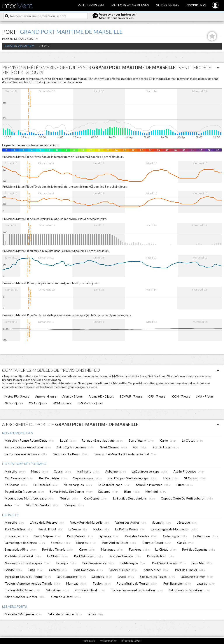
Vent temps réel (91, 5)
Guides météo (167, 5)
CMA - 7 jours (38, 403)
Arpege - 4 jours (46, 396)
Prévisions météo (19, 46)
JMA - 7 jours (205, 396)
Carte (45, 46)
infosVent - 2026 (131, 641)
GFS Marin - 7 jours (90, 403)
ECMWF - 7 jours (131, 396)
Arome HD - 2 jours (101, 396)
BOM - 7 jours (62, 403)
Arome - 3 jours (73, 396)
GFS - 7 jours (157, 396)
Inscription (196, 5)
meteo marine (108, 641)
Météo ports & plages (130, 5)
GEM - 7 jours (14, 403)
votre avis (89, 641)
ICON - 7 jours (181, 396)
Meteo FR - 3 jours (17, 396)
